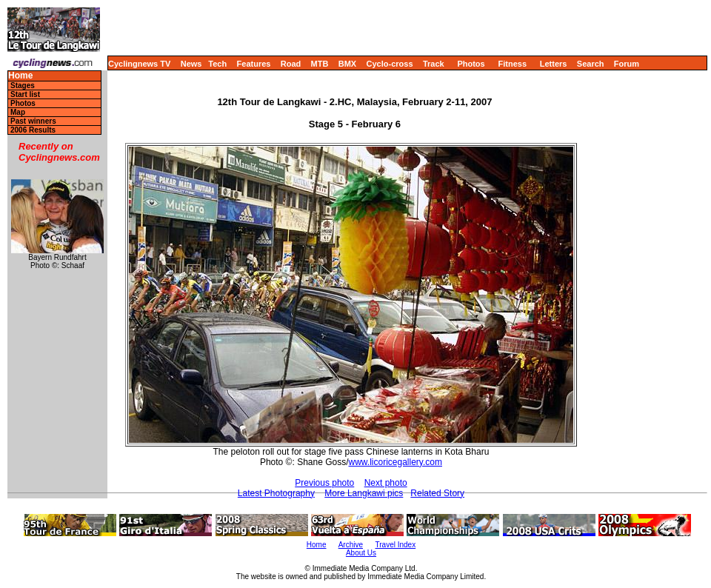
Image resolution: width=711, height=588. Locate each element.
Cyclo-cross (390, 64)
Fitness (512, 64)
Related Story (437, 493)
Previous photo (324, 483)
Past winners (33, 121)
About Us (361, 553)
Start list (25, 94)
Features (254, 64)
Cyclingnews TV (139, 64)
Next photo (386, 483)
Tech (217, 64)
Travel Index (396, 545)
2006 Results (33, 130)
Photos (471, 64)
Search (591, 64)
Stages (23, 86)
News (191, 64)
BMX (347, 64)
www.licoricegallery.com (395, 462)
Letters (554, 64)
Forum (627, 64)
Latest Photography (276, 493)
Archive (351, 545)
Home (20, 76)
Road (291, 64)
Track (434, 64)
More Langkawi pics (364, 493)
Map (18, 112)
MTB (320, 64)
